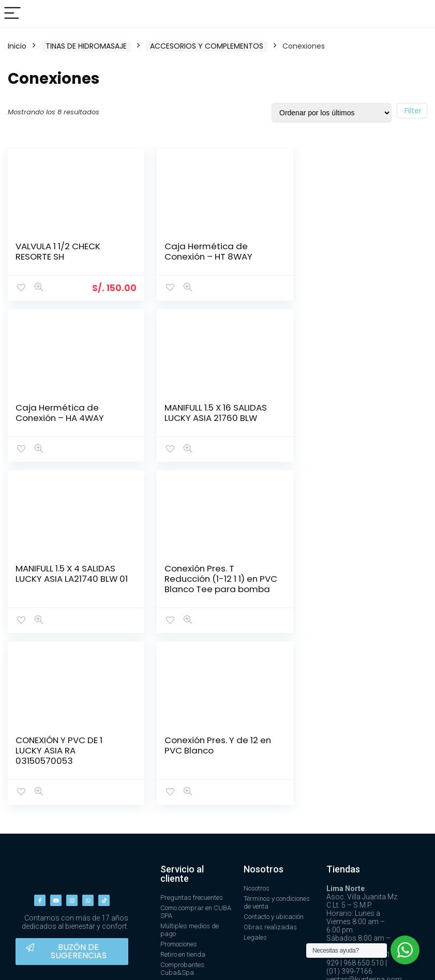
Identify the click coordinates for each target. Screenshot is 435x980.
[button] (72, 789)
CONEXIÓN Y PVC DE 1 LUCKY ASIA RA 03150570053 (59, 589)
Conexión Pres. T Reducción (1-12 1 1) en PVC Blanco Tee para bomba (350, 423)
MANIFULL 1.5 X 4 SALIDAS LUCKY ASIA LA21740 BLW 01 (211, 417)
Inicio (17, 46)
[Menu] (12, 14)
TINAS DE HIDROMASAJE (86, 46)
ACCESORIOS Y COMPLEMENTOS (207, 46)
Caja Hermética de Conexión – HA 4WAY (348, 251)
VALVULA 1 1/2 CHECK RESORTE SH (58, 251)
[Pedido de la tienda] (332, 113)
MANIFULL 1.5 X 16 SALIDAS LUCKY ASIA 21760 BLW (67, 412)
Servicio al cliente (182, 711)
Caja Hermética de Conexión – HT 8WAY (204, 251)
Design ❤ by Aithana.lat (386, 962)
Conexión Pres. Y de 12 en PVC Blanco (213, 583)
